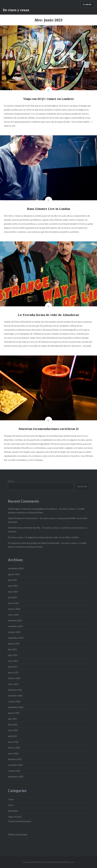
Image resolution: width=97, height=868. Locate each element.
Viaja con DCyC (15, 817)
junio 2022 (13, 725)
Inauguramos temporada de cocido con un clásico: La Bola (52, 537)
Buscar (11, 481)
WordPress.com (67, 862)
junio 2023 (13, 655)
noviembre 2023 (15, 626)
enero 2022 (13, 754)
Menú (88, 5)
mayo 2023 (13, 661)
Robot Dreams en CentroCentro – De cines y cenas (31, 518)
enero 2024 (13, 615)
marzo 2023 (13, 673)
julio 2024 (12, 580)
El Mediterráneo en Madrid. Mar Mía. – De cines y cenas (33, 528)
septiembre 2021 (16, 777)
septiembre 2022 (16, 707)
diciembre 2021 (15, 759)
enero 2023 (13, 684)
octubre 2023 (14, 632)
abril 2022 (12, 736)
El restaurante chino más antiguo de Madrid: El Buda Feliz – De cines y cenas (42, 543)
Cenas (11, 799)
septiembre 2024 (16, 568)
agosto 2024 (14, 574)
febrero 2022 (14, 748)
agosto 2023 (14, 644)
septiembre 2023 (16, 638)
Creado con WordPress (33, 862)
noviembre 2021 (15, 765)
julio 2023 (12, 649)
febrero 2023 (14, 678)
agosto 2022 (14, 713)
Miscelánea (13, 811)
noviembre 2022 (15, 696)
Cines (11, 805)
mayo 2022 (13, 730)
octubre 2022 (14, 701)
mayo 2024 (13, 592)
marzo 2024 (13, 603)
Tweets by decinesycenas (20, 821)
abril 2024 (12, 597)
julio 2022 (12, 719)
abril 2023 (12, 667)
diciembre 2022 (15, 690)
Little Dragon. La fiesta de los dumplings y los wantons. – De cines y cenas (41, 509)
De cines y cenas (16, 10)
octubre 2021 (14, 771)
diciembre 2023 (15, 621)
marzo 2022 (13, 742)
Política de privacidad (18, 835)
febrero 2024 (14, 609)
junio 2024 (13, 586)
